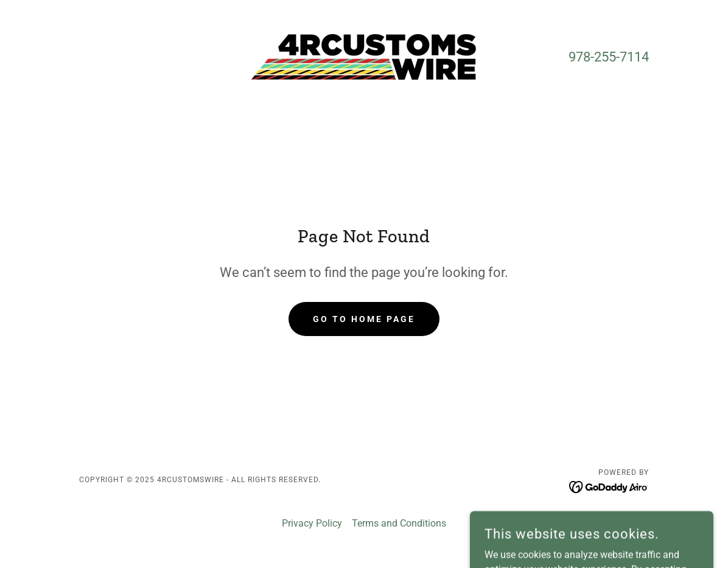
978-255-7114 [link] (609, 57)
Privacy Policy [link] (312, 523)
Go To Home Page (364, 319)
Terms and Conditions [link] (399, 523)
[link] (364, 56)
